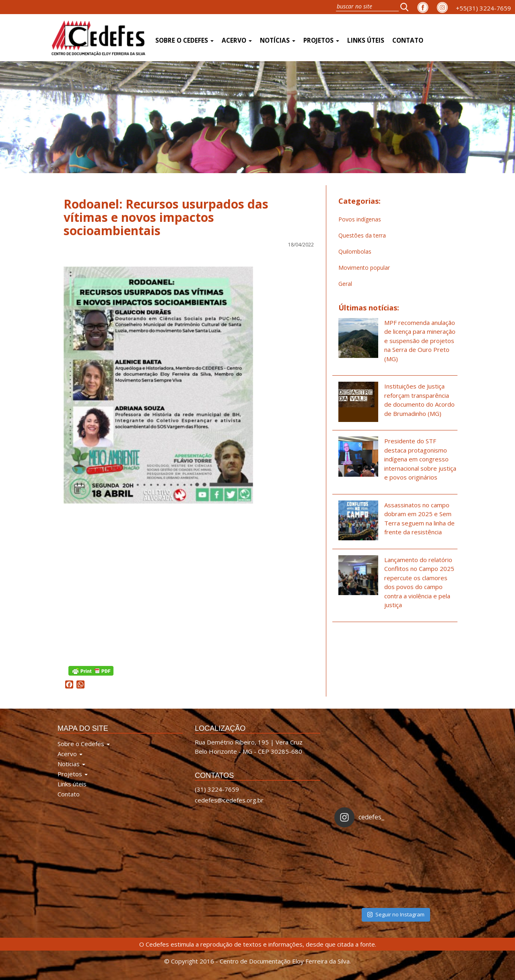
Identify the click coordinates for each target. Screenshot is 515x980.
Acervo (237, 40)
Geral (345, 284)
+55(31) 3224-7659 (483, 8)
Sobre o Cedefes (184, 40)
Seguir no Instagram (396, 914)
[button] (407, 7)
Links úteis (366, 40)
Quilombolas (355, 251)
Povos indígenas (360, 219)
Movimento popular (364, 268)
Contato (408, 40)
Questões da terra (362, 235)
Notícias (278, 40)
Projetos (321, 40)
